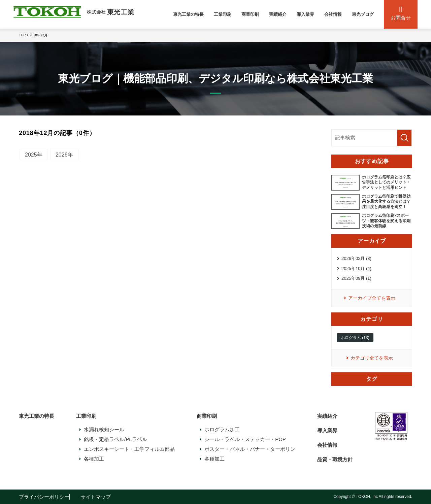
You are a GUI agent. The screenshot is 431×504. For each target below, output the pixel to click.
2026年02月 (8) (356, 258)
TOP (22, 35)
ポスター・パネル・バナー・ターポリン (250, 449)
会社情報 (333, 14)
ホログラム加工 (222, 429)
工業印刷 (223, 14)
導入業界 (305, 14)
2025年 (34, 155)
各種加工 (94, 459)
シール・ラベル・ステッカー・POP (245, 439)
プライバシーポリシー (44, 497)
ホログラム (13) (355, 338)
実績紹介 (278, 14)
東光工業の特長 (188, 14)
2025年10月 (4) (356, 268)
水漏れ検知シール (104, 429)
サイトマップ (96, 497)
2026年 (64, 155)
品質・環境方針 (335, 459)
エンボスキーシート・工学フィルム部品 (129, 449)
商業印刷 (250, 14)
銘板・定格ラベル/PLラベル (115, 439)
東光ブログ (363, 14)
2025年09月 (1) (356, 278)
